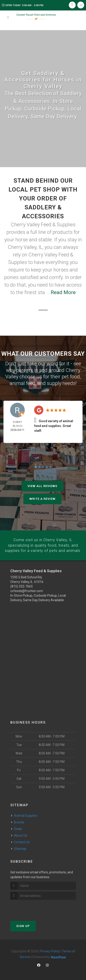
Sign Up (23, 925)
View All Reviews (42, 486)
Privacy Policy (50, 950)
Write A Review (42, 499)
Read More (63, 292)
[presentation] (35, 907)
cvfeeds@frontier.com (27, 590)
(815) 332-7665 (22, 586)
